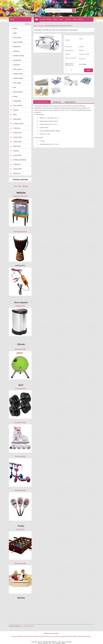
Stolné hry (16, 51)
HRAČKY (55, 19)
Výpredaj (16, 151)
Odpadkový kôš (20, 306)
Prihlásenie (59, 2)
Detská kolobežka (20, 456)
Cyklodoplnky (17, 101)
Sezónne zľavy (18, 137)
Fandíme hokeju (18, 74)
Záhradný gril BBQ (20, 349)
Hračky (16, 96)
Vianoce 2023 (18, 142)
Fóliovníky (48, 636)
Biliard (15, 28)
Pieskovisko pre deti (20, 563)
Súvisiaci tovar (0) (70, 102)
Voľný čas (28, 24)
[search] (74, 11)
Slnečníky (63, 636)
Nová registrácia (72, 2)
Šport (15, 114)
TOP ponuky (17, 164)
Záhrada (16, 110)
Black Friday (17, 146)
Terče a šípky (17, 83)
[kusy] (67, 70)
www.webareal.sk (28, 626)
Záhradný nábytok (72, 636)
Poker (15, 33)
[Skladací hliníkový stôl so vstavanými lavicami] (42, 77)
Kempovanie (17, 47)
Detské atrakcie (18, 92)
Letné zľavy (17, 128)
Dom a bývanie (18, 105)
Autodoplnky (17, 60)
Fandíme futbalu (18, 78)
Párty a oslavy (18, 69)
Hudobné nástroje (19, 56)
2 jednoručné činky (20, 388)
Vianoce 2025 (18, 169)
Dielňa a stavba (29, 636)
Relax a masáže (18, 42)
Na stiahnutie (57, 102)
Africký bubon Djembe (20, 231)
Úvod (35, 26)
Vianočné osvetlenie (17, 636)
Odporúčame (17, 119)
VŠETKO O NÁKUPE (78, 19)
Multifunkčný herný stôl (20, 196)
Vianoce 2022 (18, 133)
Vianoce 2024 (18, 155)
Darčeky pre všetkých (20, 160)
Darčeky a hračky (18, 124)
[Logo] (21, 11)
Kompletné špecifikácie (42, 102)
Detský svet (17, 173)
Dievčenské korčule (20, 422)
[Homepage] (37, 19)
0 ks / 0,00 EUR (88, 2)
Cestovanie (17, 65)
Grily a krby (56, 636)
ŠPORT (61, 19)
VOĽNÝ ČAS (68, 19)
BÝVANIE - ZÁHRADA (46, 19)
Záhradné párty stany (85, 636)
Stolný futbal (17, 37)
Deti (15, 87)
